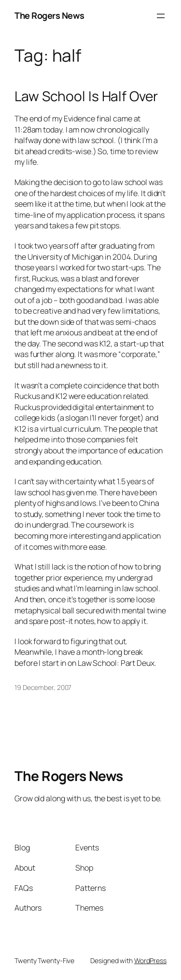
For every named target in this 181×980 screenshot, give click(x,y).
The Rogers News (49, 15)
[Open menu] (161, 16)
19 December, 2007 (43, 687)
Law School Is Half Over (86, 96)
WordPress (150, 960)
